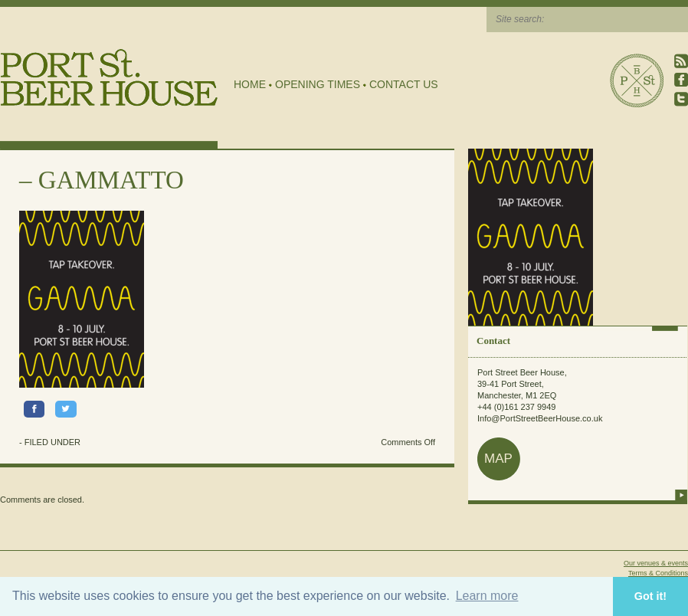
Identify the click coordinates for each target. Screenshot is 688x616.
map (498, 459)
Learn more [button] (487, 596)
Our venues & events (656, 563)
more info (681, 495)
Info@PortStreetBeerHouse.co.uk (540, 418)
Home (250, 84)
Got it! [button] (650, 596)
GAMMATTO (111, 180)
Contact (493, 341)
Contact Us (404, 84)
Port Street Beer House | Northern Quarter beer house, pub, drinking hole (109, 78)
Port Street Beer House (637, 80)
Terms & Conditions (658, 573)
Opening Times (318, 84)
